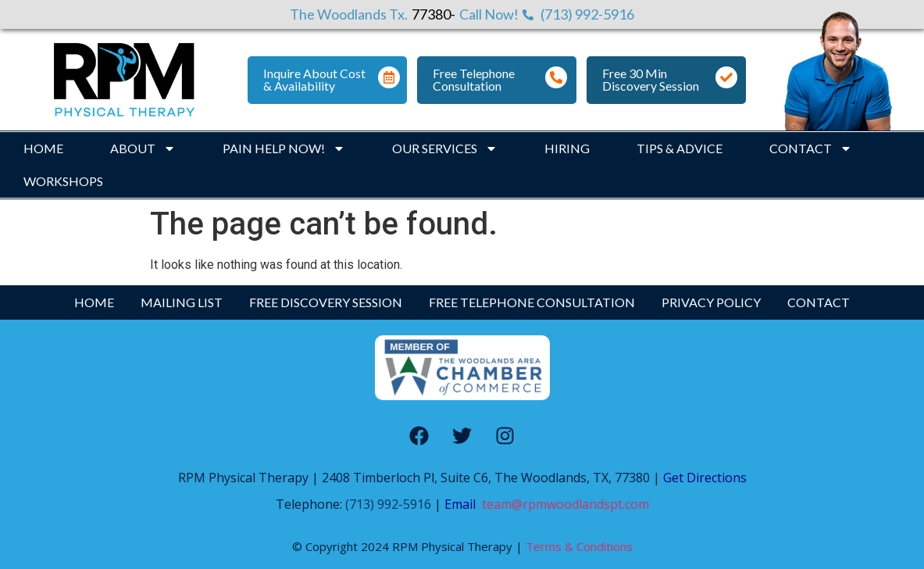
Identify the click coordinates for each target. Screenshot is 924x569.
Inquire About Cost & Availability (314, 79)
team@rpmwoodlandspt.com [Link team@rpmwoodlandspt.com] (565, 504)
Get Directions (703, 478)
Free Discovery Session (326, 302)
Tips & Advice (680, 148)
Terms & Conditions (579, 546)
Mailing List (182, 302)
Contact (811, 149)
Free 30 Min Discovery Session (651, 79)
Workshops (63, 181)
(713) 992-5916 (388, 504)
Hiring (567, 148)
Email (463, 504)
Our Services (445, 149)
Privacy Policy (711, 302)
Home (43, 148)
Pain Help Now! (284, 149)
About (143, 149)
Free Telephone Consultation (474, 79)
